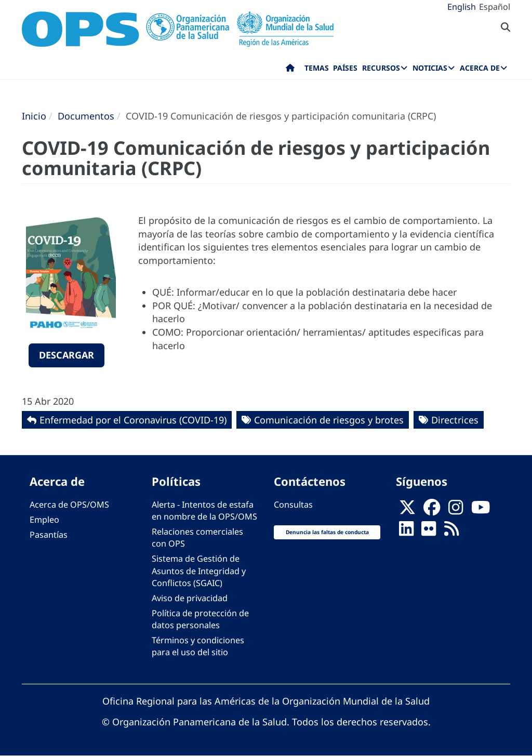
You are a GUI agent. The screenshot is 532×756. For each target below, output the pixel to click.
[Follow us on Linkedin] (406, 532)
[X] (407, 511)
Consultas (293, 505)
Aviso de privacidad (190, 598)
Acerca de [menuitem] (480, 68)
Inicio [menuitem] (290, 70)
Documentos (86, 116)
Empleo (44, 520)
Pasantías (49, 535)
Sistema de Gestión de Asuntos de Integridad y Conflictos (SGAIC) (199, 571)
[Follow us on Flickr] (429, 532)
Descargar (66, 355)
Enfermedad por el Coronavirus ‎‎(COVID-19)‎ (133, 420)
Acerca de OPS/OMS (69, 505)
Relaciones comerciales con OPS (197, 538)
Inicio (34, 116)
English (462, 7)
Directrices (455, 420)
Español (495, 7)
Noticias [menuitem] (430, 68)
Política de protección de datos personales (200, 619)
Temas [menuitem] (317, 68)
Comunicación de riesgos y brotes (329, 420)
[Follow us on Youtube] (481, 511)
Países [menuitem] (345, 68)
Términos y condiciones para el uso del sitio (198, 646)
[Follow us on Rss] (451, 532)
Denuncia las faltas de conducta (327, 532)
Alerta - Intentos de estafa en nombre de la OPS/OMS (204, 510)
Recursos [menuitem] (381, 68)
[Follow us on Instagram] (456, 511)
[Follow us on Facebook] (432, 511)
